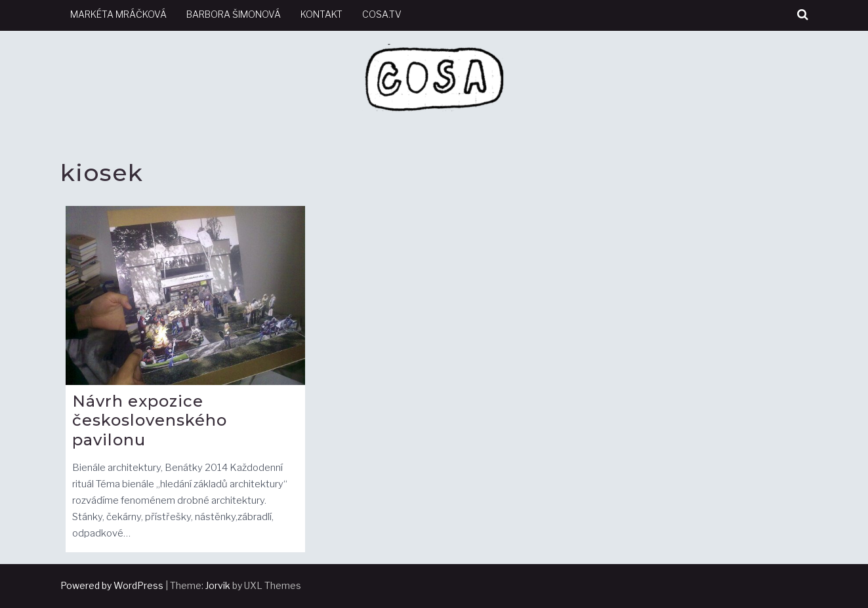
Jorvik (218, 585)
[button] (803, 15)
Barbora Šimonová (234, 14)
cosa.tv (382, 14)
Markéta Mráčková (118, 14)
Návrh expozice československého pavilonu (150, 420)
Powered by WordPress (112, 585)
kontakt (321, 14)
